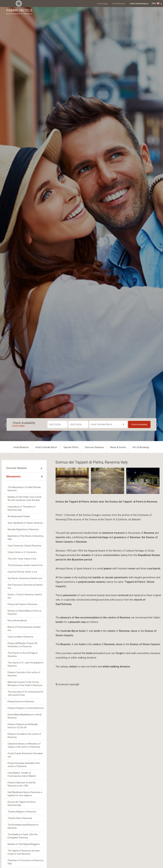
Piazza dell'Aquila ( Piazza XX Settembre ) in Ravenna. (23, 645)
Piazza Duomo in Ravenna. (21, 701)
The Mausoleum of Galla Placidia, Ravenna (24, 489)
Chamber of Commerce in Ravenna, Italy (26, 862)
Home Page (102, 4)
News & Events (118, 447)
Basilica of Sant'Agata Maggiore (24, 844)
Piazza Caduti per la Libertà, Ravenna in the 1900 (22, 784)
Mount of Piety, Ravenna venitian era (24, 629)
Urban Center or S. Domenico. (22, 552)
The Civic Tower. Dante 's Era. (22, 559)
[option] (72, 481)
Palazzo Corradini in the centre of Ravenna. (24, 736)
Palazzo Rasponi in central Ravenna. (26, 708)
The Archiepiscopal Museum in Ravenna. (23, 826)
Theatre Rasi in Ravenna (20, 818)
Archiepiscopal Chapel (19, 516)
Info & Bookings (141, 447)
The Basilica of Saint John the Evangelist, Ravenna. (23, 836)
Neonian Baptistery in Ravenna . (23, 529)
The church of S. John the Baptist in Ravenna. (25, 664)
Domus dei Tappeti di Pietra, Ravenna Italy (22, 804)
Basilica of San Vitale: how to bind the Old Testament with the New (24, 499)
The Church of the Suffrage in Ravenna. (23, 655)
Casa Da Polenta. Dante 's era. (23, 572)
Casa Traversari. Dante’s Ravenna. (25, 546)
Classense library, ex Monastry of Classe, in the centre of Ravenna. (24, 745)
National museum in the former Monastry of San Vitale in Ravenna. (25, 684)
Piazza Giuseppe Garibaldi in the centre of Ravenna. (24, 765)
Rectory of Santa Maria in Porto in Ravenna (25, 612)
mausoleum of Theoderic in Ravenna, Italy (21, 508)
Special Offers (71, 447)
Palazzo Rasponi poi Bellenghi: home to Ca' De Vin (23, 726)
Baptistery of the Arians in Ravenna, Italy (26, 538)
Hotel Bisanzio (119, 4)
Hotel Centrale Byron (139, 4)
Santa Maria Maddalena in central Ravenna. (25, 716)
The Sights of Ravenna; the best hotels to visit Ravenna (24, 852)
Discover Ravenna (94, 447)
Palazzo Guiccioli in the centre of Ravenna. (24, 674)
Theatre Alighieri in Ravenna (22, 812)
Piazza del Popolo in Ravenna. (23, 604)
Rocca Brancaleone (17, 620)
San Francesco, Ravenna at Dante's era (25, 586)
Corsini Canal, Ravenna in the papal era (25, 755)
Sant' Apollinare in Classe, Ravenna (25, 523)
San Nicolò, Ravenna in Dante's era (25, 578)
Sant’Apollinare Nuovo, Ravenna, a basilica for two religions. (25, 794)
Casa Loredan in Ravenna (20, 637)
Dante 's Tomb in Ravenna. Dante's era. (25, 596)
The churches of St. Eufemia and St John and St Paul (25, 693)
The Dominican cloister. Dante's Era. (25, 565)
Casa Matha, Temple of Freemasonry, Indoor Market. (22, 774)
